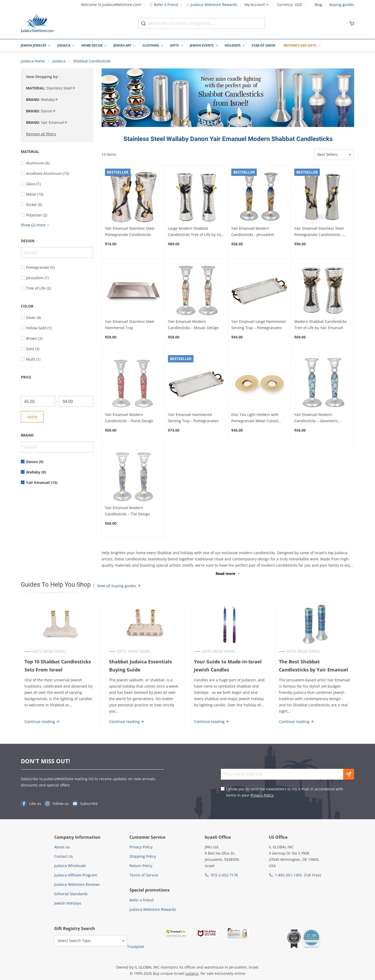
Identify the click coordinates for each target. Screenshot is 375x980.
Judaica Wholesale (70, 866)
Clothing (151, 45)
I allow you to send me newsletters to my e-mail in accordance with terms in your (285, 792)
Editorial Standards (71, 894)
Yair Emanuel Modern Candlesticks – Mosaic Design (193, 325)
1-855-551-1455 (288, 875)
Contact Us (64, 857)
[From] (38, 402)
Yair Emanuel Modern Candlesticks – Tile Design (127, 511)
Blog (318, 5)
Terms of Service (144, 875)
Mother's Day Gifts (300, 45)
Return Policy (141, 866)
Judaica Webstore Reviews (77, 885)
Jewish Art (123, 45)
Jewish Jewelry (34, 45)
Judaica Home (33, 61)
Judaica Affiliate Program (76, 875)
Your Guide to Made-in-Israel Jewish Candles (228, 666)
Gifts (174, 45)
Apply (32, 417)
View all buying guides (119, 586)
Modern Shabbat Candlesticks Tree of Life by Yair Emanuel (320, 325)
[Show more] (36, 225)
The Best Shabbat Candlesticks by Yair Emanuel (315, 666)
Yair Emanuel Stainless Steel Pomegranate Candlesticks (130, 231)
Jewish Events (202, 45)
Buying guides (342, 5)
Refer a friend (163, 5)
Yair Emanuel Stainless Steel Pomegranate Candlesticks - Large (319, 232)
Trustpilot (136, 947)
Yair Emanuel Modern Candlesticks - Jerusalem (253, 231)
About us (62, 847)
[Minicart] (352, 23)
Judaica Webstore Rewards (211, 5)
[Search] (57, 253)
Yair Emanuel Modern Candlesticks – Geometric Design (316, 418)
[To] (76, 402)
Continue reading (42, 722)
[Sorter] (334, 155)
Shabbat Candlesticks (92, 61)
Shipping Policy (143, 857)
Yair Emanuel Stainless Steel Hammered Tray (130, 325)
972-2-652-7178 (224, 875)
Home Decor (92, 45)
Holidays (233, 45)
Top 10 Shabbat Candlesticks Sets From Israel (57, 666)
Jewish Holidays (68, 903)
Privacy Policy (262, 795)
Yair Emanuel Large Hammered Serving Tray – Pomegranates (258, 325)
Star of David (263, 45)
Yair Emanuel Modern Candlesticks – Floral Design (129, 418)
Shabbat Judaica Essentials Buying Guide (140, 666)
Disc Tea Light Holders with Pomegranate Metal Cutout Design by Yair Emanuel (255, 418)
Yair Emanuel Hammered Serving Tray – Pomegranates (193, 418)
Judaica (64, 45)
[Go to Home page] (37, 23)
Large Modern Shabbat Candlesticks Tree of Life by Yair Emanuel (196, 232)
